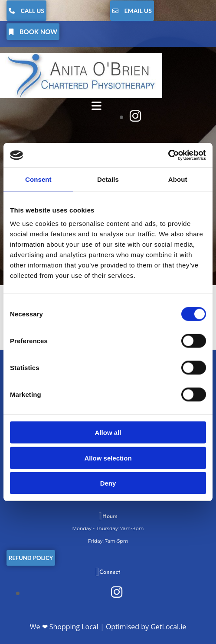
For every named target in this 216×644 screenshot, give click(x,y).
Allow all (108, 433)
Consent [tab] (38, 179)
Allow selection (108, 458)
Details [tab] (108, 179)
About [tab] (178, 179)
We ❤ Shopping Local (64, 627)
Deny (108, 483)
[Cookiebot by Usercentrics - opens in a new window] (168, 155)
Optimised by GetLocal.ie (146, 627)
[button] (26, 11)
